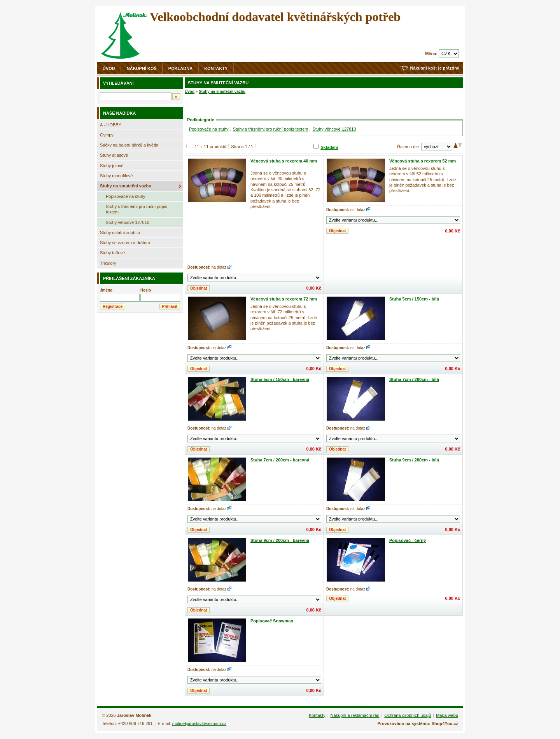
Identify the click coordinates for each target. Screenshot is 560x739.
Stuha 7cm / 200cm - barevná (280, 460)
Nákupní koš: (423, 68)
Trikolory (108, 263)
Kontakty (216, 68)
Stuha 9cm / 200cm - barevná (280, 540)
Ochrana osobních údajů (408, 715)
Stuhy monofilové (116, 176)
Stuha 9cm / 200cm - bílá (414, 460)
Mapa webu (447, 715)
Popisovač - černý (408, 540)
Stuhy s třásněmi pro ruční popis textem (136, 209)
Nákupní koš (142, 68)
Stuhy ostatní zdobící (120, 232)
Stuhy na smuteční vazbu (126, 186)
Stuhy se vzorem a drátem (125, 243)
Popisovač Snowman (272, 621)
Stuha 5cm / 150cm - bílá (414, 299)
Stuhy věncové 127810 (128, 222)
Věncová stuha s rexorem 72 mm (284, 299)
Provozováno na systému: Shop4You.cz (418, 723)
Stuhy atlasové (114, 155)
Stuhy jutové (112, 166)
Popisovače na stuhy (126, 196)
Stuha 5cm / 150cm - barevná (280, 379)
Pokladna (180, 68)
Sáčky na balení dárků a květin (129, 145)
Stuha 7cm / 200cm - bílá (414, 379)
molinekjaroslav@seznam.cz (199, 723)
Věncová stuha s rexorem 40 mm (284, 161)
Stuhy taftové (112, 253)
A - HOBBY (111, 125)
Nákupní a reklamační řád (355, 715)
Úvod (109, 68)
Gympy (107, 135)
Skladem (329, 147)
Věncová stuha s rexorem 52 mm (423, 161)
